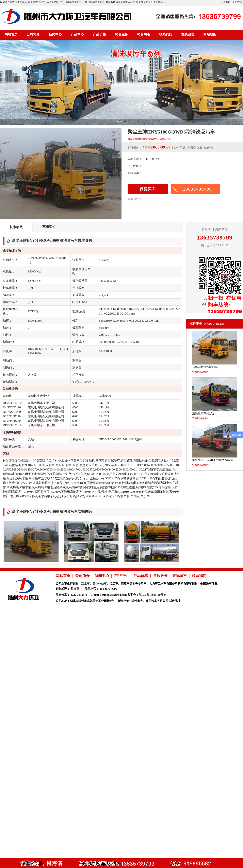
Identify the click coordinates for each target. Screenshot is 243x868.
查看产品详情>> (201, 372)
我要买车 (148, 189)
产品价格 (99, 34)
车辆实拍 (49, 227)
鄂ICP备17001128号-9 (152, 595)
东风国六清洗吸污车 (205, 367)
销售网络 (144, 34)
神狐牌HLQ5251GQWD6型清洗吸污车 (216, 460)
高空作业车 (100, 584)
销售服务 (122, 34)
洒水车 (85, 584)
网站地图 (210, 34)
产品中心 (77, 34)
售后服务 (160, 576)
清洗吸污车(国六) (203, 414)
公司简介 (33, 34)
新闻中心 (55, 34)
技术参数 (16, 227)
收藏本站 (225, 2)
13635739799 (198, 189)
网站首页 (11, 34)
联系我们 (166, 34)
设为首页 (237, 2)
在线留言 (188, 34)
